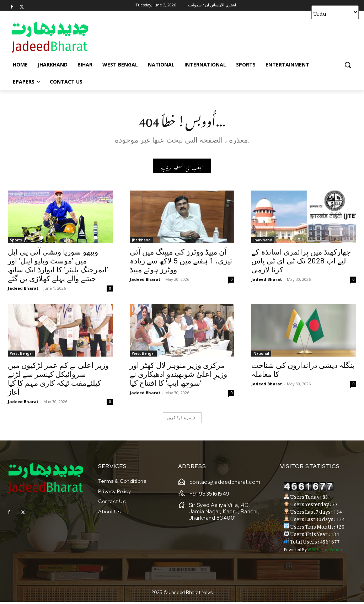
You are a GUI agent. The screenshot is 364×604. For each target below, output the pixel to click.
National (261, 356)
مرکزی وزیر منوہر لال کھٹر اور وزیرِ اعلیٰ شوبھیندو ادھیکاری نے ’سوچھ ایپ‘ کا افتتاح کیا (178, 377)
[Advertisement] (175, 37)
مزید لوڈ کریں (181, 420)
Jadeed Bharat (23, 290)
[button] (348, 65)
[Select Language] (335, 12)
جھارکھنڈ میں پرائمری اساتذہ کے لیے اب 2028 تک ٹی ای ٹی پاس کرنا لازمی (301, 263)
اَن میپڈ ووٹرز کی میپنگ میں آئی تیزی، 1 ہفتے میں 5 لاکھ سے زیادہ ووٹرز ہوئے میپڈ (181, 263)
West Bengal (21, 356)
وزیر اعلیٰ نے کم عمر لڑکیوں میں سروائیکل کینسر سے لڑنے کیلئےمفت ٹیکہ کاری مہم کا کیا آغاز (58, 381)
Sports (16, 242)
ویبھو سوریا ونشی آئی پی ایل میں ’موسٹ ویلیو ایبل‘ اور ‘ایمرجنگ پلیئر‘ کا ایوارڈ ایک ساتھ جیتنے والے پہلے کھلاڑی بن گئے (58, 268)
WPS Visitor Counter (326, 551)
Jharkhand (141, 242)
